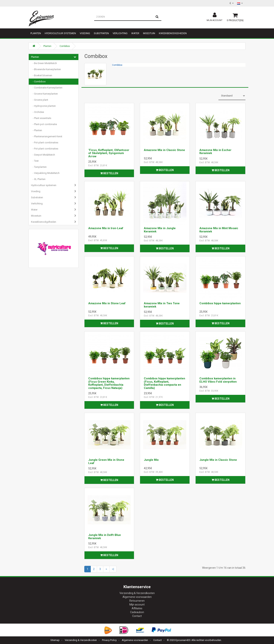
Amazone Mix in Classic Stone (164, 150)
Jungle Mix (151, 460)
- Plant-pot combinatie (44, 124)
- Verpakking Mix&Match (45, 173)
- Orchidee (37, 112)
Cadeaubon (137, 612)
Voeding (85, 33)
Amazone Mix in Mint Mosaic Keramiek (219, 230)
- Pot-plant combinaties (45, 143)
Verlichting (120, 33)
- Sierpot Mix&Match (43, 155)
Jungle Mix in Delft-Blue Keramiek (105, 537)
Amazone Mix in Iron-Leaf (106, 228)
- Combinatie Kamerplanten (47, 88)
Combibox (65, 46)
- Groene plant (40, 100)
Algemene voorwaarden (137, 597)
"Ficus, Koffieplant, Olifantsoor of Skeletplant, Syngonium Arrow (109, 153)
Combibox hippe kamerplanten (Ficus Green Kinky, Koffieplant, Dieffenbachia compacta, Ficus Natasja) (109, 383)
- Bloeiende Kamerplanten (46, 69)
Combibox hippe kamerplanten (220, 303)
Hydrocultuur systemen (60, 33)
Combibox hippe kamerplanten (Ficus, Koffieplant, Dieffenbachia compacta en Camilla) (164, 383)
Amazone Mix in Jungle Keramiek (160, 230)
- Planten (37, 130)
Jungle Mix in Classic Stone (218, 460)
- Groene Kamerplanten (44, 94)
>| (113, 569)
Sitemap (55, 640)
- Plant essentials (41, 118)
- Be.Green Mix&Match (44, 63)
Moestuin (149, 33)
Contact (137, 616)
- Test (35, 161)
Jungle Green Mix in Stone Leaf (106, 461)
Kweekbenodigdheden (173, 33)
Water (135, 33)
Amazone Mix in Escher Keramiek (215, 152)
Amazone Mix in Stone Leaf (107, 303)
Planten (36, 33)
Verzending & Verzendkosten (137, 593)
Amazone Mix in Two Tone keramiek (162, 305)
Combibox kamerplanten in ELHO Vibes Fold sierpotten (218, 380)
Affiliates (137, 608)
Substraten (101, 33)
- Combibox (38, 82)
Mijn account (137, 605)
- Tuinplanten (39, 167)
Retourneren (137, 601)
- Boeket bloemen (42, 75)
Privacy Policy (109, 640)
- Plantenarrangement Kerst (47, 136)
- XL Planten (38, 179)
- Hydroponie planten (43, 106)
